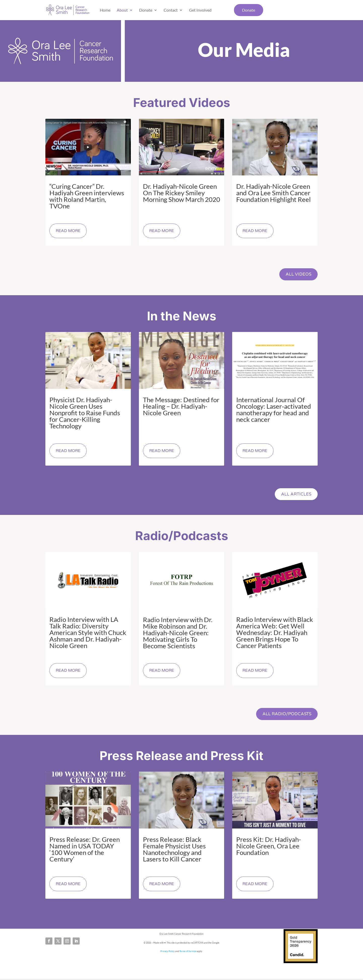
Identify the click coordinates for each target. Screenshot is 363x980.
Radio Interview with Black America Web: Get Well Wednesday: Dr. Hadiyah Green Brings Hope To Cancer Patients (275, 633)
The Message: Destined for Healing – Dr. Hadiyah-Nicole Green (181, 406)
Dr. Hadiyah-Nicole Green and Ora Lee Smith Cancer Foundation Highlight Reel (274, 193)
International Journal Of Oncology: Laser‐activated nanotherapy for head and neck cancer (274, 410)
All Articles (296, 495)
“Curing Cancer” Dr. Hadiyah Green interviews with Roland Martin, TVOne (87, 196)
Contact (171, 10)
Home (105, 10)
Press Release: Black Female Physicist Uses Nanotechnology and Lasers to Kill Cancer (174, 850)
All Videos (298, 274)
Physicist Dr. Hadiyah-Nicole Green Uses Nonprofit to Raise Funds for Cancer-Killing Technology (85, 413)
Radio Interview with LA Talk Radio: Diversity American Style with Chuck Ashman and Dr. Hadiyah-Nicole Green (88, 633)
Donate (146, 10)
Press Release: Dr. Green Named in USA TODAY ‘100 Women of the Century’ (85, 850)
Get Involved (200, 10)
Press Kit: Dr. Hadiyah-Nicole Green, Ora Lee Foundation (269, 847)
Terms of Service (188, 952)
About (122, 10)
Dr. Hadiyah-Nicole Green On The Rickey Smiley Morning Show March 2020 (181, 193)
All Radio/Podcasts (285, 715)
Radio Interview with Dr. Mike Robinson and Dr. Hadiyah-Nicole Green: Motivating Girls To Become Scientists (178, 633)
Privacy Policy (168, 952)
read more (68, 231)
